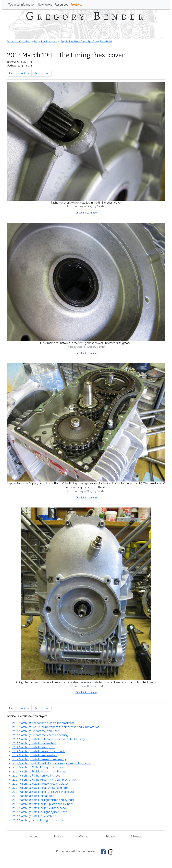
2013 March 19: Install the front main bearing (40, 751)
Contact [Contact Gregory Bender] (84, 837)
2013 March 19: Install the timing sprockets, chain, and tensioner (52, 763)
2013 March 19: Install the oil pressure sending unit (43, 792)
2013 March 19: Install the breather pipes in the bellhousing (48, 739)
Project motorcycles (45, 42)
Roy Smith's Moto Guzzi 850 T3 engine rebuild (86, 42)
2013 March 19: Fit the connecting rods (36, 776)
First (12, 73)
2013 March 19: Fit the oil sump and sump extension (44, 780)
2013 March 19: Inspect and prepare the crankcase (43, 723)
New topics (45, 5)
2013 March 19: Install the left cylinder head (39, 808)
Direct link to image (86, 213)
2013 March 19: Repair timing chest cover (38, 820)
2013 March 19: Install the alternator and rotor (40, 788)
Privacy (110, 837)
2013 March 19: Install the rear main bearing (39, 759)
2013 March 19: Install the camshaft (34, 743)
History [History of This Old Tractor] (59, 837)
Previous (24, 73)
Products (76, 5)
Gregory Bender (86, 16)
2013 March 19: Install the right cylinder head (40, 812)
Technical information (22, 5)
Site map (137, 837)
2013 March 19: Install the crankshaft (35, 755)
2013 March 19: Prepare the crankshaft (36, 731)
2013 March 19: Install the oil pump (34, 747)
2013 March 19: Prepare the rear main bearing (40, 735)
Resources (61, 5)
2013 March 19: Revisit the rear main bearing (39, 772)
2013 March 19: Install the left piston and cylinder (43, 804)
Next (37, 73)
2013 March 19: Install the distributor (35, 816)
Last (47, 73)
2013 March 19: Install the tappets (33, 796)
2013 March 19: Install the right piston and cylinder (43, 800)
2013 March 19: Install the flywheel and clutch (40, 784)
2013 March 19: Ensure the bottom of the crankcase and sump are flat (56, 727)
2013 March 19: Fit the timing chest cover (38, 767)
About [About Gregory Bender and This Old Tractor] (34, 837)
